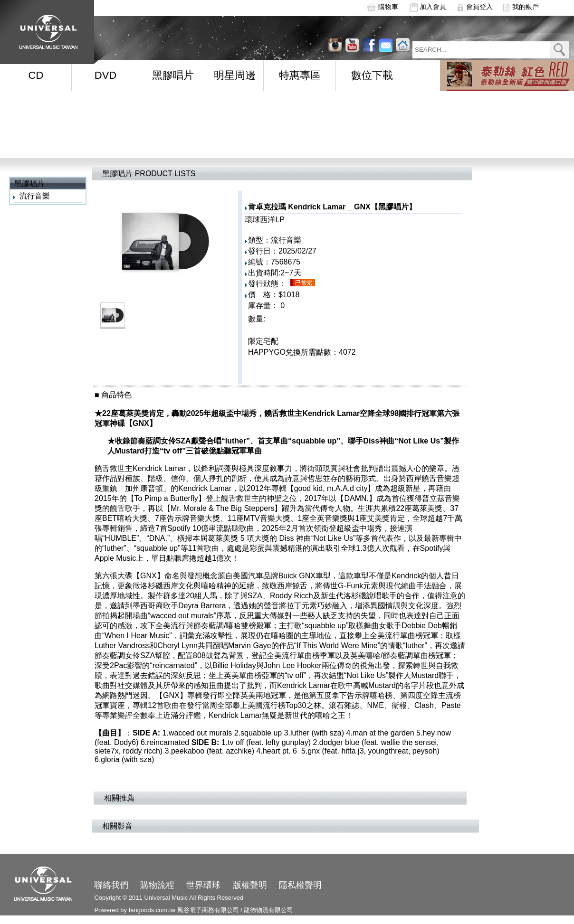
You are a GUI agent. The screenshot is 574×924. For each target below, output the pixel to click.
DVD (105, 75)
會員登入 (479, 7)
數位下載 (372, 75)
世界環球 (203, 885)
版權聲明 (250, 885)
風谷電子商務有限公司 (208, 910)
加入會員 (433, 7)
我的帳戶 (526, 7)
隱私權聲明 (300, 885)
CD (36, 75)
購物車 (388, 7)
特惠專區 (300, 75)
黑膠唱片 (173, 75)
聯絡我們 (111, 885)
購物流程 (157, 885)
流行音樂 (35, 196)
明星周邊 (235, 75)
